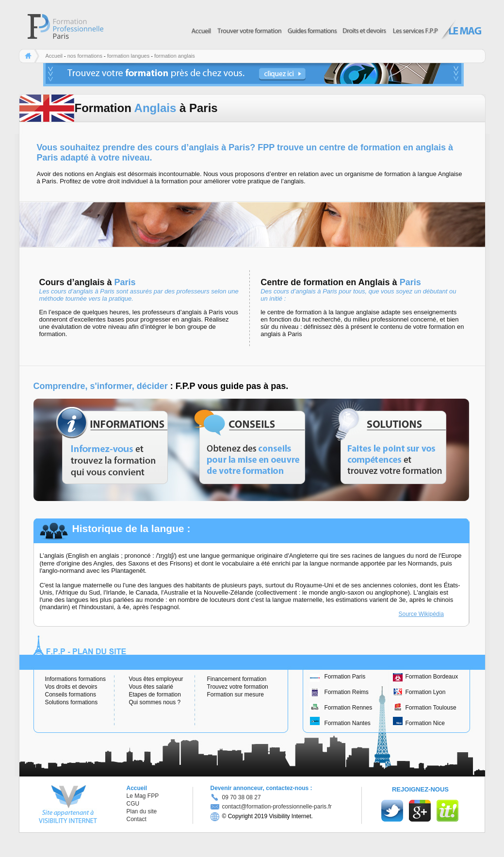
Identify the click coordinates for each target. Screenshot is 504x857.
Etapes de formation (155, 695)
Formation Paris (345, 677)
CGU (133, 804)
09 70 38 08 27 (242, 797)
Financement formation (237, 679)
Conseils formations (71, 695)
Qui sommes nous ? (155, 702)
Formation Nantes (348, 723)
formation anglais (175, 56)
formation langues (128, 56)
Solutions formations (72, 702)
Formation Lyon (426, 692)
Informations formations (75, 679)
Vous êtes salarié (151, 687)
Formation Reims (347, 692)
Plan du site (142, 811)
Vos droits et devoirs (71, 687)
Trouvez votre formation (238, 687)
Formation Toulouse (431, 708)
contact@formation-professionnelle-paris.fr (271, 807)
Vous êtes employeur (156, 679)
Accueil (54, 56)
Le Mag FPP (143, 796)
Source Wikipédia (421, 614)
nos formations (85, 56)
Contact (137, 819)
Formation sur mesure (236, 695)
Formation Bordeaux (432, 677)
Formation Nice (425, 723)
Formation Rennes (349, 708)
